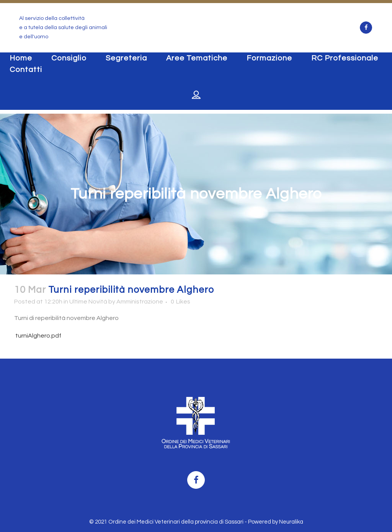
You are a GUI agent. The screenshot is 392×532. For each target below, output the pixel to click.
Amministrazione (140, 302)
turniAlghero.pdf (38, 336)
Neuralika (291, 522)
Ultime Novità (88, 302)
